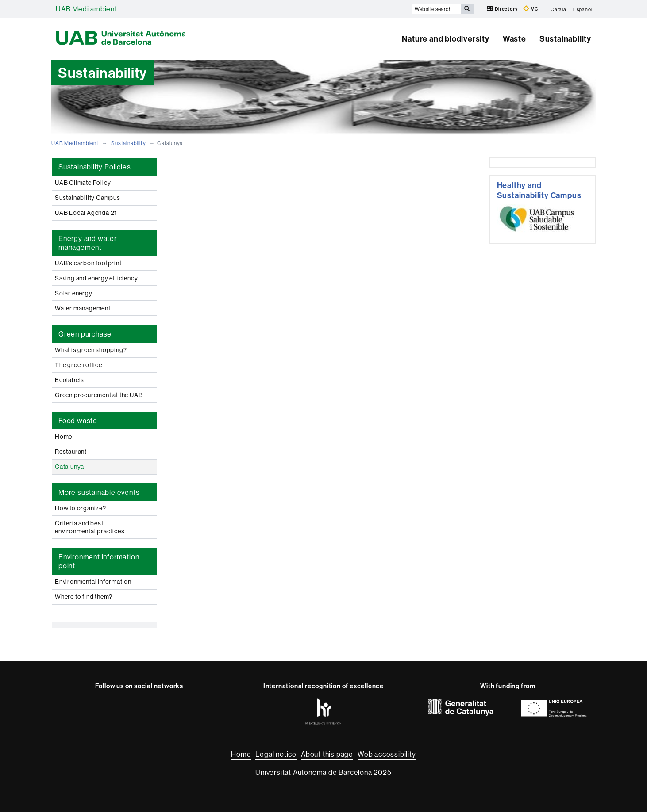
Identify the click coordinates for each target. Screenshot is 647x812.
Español (583, 9)
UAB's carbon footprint (88, 263)
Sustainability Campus (88, 198)
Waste (514, 39)
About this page (327, 754)
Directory (503, 9)
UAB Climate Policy (83, 183)
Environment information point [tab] (99, 561)
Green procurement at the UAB (99, 395)
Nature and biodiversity (445, 39)
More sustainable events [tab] (99, 492)
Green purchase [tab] (85, 334)
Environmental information (93, 582)
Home (64, 437)
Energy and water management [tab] (88, 243)
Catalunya (69, 467)
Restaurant (71, 452)
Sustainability (565, 39)
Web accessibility (387, 754)
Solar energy (74, 293)
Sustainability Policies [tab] (94, 167)
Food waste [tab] (78, 421)
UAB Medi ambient (87, 9)
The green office (79, 365)
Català (558, 9)
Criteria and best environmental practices (90, 527)
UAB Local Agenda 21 (86, 213)
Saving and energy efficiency (96, 278)
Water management (83, 308)
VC (531, 9)
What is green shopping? (91, 350)
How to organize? (81, 508)
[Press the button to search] (467, 9)
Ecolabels (69, 380)
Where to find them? (84, 597)
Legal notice (276, 754)
